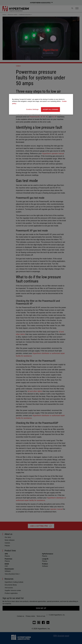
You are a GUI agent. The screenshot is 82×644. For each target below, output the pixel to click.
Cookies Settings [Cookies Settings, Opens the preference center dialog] (32, 109)
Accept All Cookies (50, 109)
